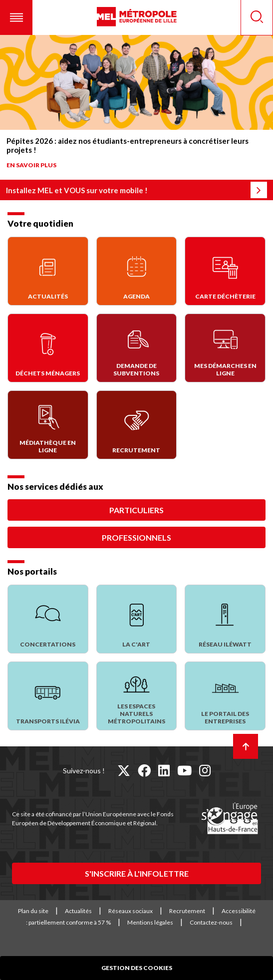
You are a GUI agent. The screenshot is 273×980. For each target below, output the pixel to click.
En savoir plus (31, 165)
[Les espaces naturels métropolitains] (137, 696)
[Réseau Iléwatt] (225, 619)
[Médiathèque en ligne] (48, 425)
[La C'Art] (137, 619)
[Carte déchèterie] (225, 271)
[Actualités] (48, 271)
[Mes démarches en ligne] (225, 348)
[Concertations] (48, 619)
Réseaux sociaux (131, 911)
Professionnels (136, 537)
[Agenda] (137, 271)
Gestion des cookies (137, 968)
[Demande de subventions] (137, 348)
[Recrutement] (137, 425)
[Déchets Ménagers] (48, 348)
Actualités (78, 911)
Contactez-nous (211, 922)
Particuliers (136, 510)
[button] (16, 17)
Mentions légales (150, 922)
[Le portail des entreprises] (225, 696)
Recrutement (187, 911)
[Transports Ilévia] (48, 696)
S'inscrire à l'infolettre (137, 873)
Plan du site (33, 911)
